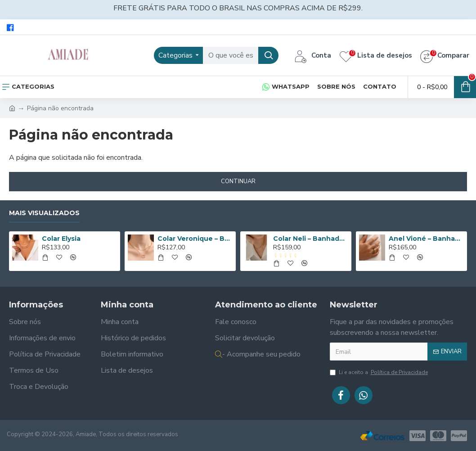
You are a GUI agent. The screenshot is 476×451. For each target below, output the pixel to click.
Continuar (238, 181)
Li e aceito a (379, 372)
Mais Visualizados (44, 213)
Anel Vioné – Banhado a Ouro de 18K (426, 239)
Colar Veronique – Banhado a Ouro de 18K (195, 239)
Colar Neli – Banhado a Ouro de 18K (311, 239)
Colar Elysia (61, 239)
